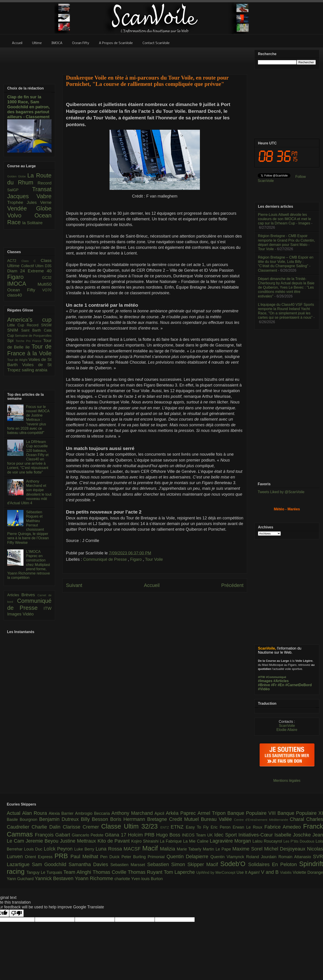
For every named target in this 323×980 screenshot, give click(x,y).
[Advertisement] (155, 58)
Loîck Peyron (59, 849)
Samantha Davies (90, 864)
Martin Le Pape (218, 849)
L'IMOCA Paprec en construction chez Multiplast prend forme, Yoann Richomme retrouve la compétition (29, 565)
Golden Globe (17, 176)
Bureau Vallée (217, 819)
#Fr (274, 685)
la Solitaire (33, 223)
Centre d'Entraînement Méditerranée (262, 820)
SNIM (14, 330)
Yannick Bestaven (55, 878)
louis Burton (152, 879)
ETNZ (178, 827)
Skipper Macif (204, 864)
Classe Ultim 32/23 (131, 826)
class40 (15, 295)
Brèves (29, 595)
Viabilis (286, 872)
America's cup (29, 320)
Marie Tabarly (190, 849)
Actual (14, 813)
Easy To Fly (198, 827)
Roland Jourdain (262, 857)
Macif (151, 848)
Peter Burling (135, 857)
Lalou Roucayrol (268, 841)
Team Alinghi (78, 872)
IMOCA (22, 284)
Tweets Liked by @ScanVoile (281, 492)
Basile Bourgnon (23, 820)
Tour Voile (154, 559)
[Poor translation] (16, 913)
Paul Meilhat (85, 856)
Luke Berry (85, 849)
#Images (265, 681)
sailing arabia (34, 370)
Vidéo (28, 614)
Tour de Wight (18, 360)
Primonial (157, 857)
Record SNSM (39, 325)
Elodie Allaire (287, 730)
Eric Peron (222, 827)
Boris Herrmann (129, 819)
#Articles (281, 681)
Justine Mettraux (79, 841)
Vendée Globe (29, 208)
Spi (11, 340)
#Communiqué (276, 677)
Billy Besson (96, 819)
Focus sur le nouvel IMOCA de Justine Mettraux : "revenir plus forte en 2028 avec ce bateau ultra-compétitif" (28, 420)
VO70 (47, 290)
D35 (48, 266)
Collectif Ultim (33, 266)
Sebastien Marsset (129, 865)
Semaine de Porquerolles (33, 336)
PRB (62, 856)
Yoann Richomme (95, 878)
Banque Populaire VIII (253, 813)
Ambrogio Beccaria (93, 813)
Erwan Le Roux (249, 827)
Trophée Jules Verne (29, 202)
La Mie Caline (197, 841)
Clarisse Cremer (82, 827)
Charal (298, 819)
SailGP (20, 190)
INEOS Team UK (198, 835)
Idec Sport (226, 835)
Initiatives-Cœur (256, 835)
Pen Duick (111, 857)
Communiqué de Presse (105, 559)
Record (44, 183)
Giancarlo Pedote (88, 835)
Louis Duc (34, 849)
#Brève (264, 685)
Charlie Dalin (47, 827)
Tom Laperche (180, 872)
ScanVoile (287, 726)
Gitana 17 (116, 835)
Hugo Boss (169, 835)
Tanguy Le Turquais (45, 872)
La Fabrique (172, 841)
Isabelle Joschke (293, 835)
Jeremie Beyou (43, 841)
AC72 (14, 261)
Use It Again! (249, 872)
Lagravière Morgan (231, 841)
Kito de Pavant (114, 841)
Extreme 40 (40, 271)
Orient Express (40, 857)
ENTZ (166, 827)
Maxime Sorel (248, 849)
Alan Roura (35, 813)
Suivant (74, 585)
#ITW (261, 677)
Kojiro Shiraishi (146, 841)
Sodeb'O (234, 864)
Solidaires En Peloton (274, 864)
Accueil (152, 585)
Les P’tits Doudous (300, 841)
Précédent (232, 585)
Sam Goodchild (50, 864)
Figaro (136, 559)
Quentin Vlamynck (228, 857)
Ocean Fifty (25, 290)
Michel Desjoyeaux (286, 849)
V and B (270, 872)
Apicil (160, 813)
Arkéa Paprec (182, 813)
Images (15, 614)
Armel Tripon (212, 813)
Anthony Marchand (133, 813)
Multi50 (44, 284)
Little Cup (17, 325)
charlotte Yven (128, 879)
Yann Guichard (21, 879)
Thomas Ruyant (146, 872)
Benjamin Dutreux (60, 819)
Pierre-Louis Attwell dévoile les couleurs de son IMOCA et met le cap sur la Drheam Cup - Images (284, 219)
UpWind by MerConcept (216, 872)
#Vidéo (264, 689)
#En (281, 685)
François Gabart (53, 835)
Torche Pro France (29, 341)
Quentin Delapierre (188, 856)
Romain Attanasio (296, 857)
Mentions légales (287, 781)
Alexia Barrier (62, 813)
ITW (48, 608)
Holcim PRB (142, 835)
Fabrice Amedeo (284, 827)
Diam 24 (18, 271)
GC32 (47, 278)
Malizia (168, 849)
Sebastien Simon (167, 864)
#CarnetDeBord (298, 685)
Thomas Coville (110, 872)
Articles (14, 595)
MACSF (133, 849)
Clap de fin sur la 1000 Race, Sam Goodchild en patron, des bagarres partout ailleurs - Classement (28, 107)
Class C (31, 261)
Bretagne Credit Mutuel (174, 819)
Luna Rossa (110, 849)
